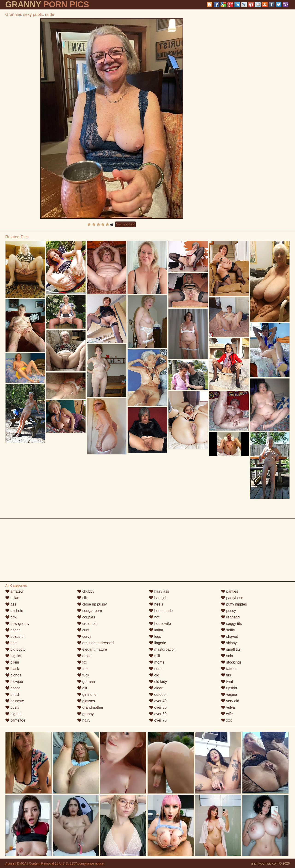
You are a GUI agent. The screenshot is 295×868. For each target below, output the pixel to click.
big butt (14, 714)
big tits (13, 656)
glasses (86, 701)
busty (12, 707)
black (12, 669)
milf (155, 656)
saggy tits (231, 624)
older (156, 688)
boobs (13, 688)
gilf (82, 688)
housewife (160, 624)
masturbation (162, 649)
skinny (229, 643)
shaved (230, 636)
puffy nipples (234, 604)
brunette (15, 701)
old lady (158, 682)
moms (157, 662)
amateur (15, 591)
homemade (161, 611)
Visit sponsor (126, 224)
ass (11, 604)
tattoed (229, 669)
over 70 (158, 720)
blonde (13, 675)
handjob (158, 598)
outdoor (158, 695)
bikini (12, 662)
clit (82, 598)
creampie (87, 624)
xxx (226, 720)
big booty (15, 649)
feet (83, 669)
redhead (230, 617)
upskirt (229, 688)
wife (227, 714)
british (13, 695)
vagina (229, 695)
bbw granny (17, 624)
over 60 (158, 714)
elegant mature (92, 649)
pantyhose (232, 598)
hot (154, 617)
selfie (228, 630)
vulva (228, 707)
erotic (84, 656)
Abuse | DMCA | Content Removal (30, 863)
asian (12, 598)
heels (156, 604)
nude (156, 669)
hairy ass (159, 591)
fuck (83, 675)
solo (227, 656)
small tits (231, 649)
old (154, 675)
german (86, 682)
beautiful (15, 636)
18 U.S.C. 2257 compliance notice (79, 863)
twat (227, 682)
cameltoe (15, 720)
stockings (231, 662)
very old (230, 701)
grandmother (90, 707)
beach (13, 630)
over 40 (158, 701)
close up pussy (92, 604)
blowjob (14, 682)
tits (226, 675)
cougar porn (90, 611)
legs (155, 636)
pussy (228, 611)
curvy (84, 636)
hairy (84, 720)
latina (156, 630)
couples (86, 617)
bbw (11, 617)
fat (82, 662)
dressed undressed (96, 643)
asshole (14, 611)
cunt (83, 630)
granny (85, 714)
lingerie (158, 643)
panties (230, 591)
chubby (86, 591)
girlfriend (87, 695)
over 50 (158, 707)
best (11, 643)
